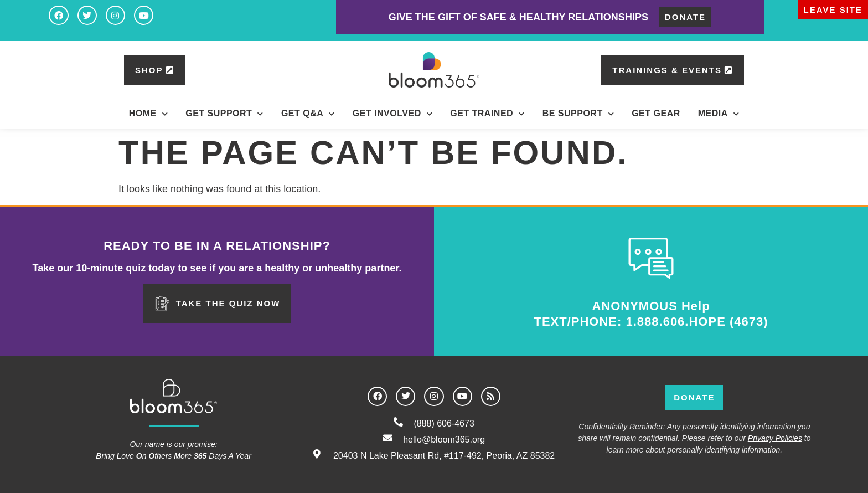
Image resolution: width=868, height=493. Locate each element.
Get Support (224, 114)
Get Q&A (308, 114)
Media (719, 114)
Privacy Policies (775, 438)
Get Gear (656, 113)
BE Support (578, 114)
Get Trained (487, 114)
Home (149, 114)
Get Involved (392, 114)
